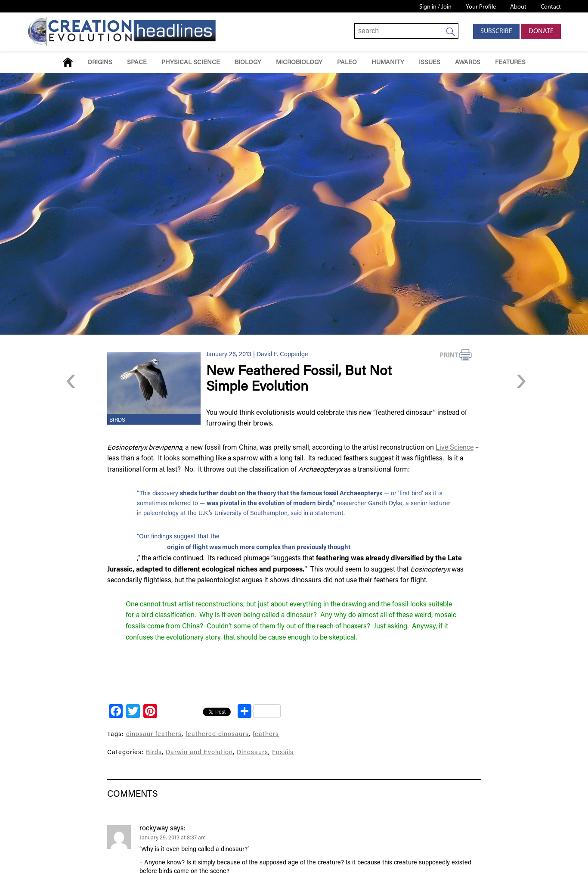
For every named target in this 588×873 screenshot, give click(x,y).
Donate (541, 31)
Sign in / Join (435, 7)
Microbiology (299, 63)
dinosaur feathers (154, 735)
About (518, 7)
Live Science (455, 448)
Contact (551, 7)
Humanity (388, 63)
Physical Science (191, 63)
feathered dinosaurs (217, 735)
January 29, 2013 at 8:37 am (173, 838)
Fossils (283, 753)
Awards (468, 63)
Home (68, 62)
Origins (100, 63)
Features (510, 63)
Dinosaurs (252, 753)
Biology (248, 63)
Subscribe (496, 31)
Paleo (347, 63)
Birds (117, 420)
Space (137, 63)
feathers (266, 735)
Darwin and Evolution (199, 753)
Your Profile (481, 7)
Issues (430, 63)
